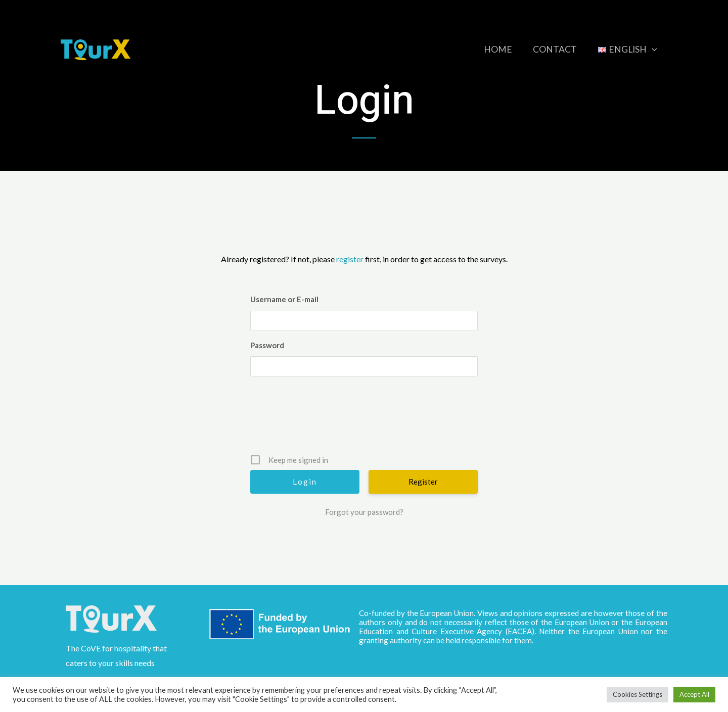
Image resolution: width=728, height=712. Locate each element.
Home (489, 49)
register (350, 259)
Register (423, 482)
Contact (550, 49)
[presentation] (365, 419)
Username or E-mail (284, 299)
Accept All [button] (694, 694)
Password (267, 345)
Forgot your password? (364, 512)
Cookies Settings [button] (638, 694)
